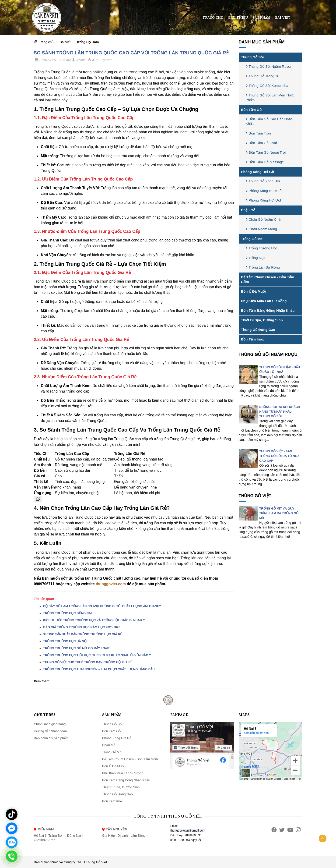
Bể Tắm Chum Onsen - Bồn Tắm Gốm (268, 279)
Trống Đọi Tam (88, 42)
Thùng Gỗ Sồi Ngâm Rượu (268, 66)
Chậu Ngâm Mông (261, 229)
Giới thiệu (238, 18)
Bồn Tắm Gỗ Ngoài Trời (266, 152)
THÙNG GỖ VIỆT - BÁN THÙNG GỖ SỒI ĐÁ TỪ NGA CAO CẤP (279, 456)
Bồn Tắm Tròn (258, 133)
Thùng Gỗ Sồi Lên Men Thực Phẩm (270, 97)
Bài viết (283, 18)
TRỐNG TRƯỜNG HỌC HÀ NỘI (65, 641)
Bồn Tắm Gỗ (251, 110)
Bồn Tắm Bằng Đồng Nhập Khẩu (268, 310)
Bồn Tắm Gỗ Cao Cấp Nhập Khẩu (269, 121)
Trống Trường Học (262, 248)
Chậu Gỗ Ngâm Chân (264, 219)
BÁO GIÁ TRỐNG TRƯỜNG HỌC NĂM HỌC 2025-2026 (82, 627)
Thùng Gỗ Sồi (252, 57)
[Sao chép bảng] (38, 499)
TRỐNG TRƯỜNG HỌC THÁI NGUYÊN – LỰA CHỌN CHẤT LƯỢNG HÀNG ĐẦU (99, 669)
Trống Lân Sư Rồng (263, 267)
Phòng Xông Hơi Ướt (263, 200)
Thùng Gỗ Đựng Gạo (258, 330)
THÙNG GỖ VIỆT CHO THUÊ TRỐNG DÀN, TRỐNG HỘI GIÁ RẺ (88, 662)
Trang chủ (213, 18)
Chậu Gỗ (248, 210)
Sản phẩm (261, 18)
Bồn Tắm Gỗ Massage (265, 162)
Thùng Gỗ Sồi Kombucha (267, 86)
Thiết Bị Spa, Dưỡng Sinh (262, 320)
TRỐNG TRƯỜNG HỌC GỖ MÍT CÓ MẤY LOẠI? (76, 648)
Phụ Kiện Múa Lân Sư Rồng (264, 301)
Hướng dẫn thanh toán (50, 731)
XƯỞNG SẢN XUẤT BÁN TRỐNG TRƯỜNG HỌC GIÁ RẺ (82, 634)
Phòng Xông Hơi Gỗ (257, 172)
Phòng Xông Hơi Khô (264, 191)
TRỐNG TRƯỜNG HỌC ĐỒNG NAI (67, 613)
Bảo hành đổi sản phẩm (51, 738)
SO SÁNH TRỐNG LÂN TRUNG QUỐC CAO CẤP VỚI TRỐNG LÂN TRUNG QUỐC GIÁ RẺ (131, 53)
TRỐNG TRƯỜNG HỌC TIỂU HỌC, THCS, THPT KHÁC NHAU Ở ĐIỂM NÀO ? (97, 655)
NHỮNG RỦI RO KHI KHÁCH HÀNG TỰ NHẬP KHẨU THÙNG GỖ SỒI (280, 412)
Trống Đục (255, 258)
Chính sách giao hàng (50, 724)
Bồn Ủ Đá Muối (254, 291)
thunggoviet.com (111, 584)
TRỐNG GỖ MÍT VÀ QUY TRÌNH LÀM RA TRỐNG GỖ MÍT (279, 513)
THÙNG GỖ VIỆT (255, 496)
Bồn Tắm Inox (253, 339)
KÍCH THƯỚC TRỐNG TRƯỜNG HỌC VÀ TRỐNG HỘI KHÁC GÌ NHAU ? (94, 620)
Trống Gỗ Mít (252, 239)
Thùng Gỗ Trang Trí (263, 76)
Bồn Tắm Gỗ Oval (261, 143)
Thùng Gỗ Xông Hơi (263, 181)
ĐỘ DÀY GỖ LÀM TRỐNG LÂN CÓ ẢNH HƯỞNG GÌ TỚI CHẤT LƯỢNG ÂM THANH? (102, 606)
